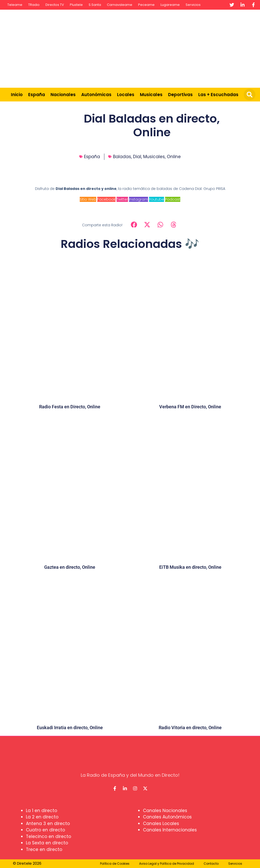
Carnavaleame (120, 5)
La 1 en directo (42, 811)
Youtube (157, 199)
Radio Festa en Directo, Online (70, 407)
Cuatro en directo (45, 830)
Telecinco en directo (48, 836)
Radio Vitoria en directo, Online (190, 728)
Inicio (17, 95)
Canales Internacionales (170, 830)
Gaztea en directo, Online (70, 567)
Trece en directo (44, 849)
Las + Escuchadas (218, 95)
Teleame (15, 5)
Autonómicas (96, 95)
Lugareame (170, 5)
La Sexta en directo (47, 843)
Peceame (146, 5)
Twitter (122, 199)
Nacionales (63, 95)
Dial (137, 157)
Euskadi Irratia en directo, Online (70, 728)
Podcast (173, 199)
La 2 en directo (42, 817)
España (37, 95)
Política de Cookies (115, 864)
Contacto (211, 864)
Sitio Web (88, 199)
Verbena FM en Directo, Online (190, 407)
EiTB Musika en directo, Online (190, 567)
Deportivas (180, 95)
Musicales (151, 95)
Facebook (106, 199)
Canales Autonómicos (167, 817)
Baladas (122, 157)
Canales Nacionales (165, 811)
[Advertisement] (170, 48)
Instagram (139, 199)
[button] (250, 95)
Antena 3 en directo (48, 824)
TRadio (34, 5)
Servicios (193, 5)
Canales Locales (161, 824)
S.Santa (95, 5)
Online (174, 157)
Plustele (76, 5)
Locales (126, 95)
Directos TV (55, 5)
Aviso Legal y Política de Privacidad (167, 864)
